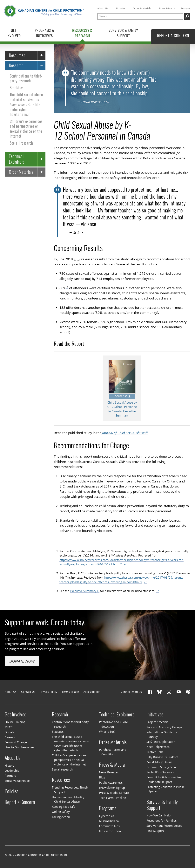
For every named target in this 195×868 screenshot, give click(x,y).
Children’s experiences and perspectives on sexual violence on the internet (26, 129)
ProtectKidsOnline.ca (160, 772)
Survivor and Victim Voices (164, 826)
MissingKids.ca (109, 821)
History (10, 765)
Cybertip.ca (107, 816)
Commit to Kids (109, 826)
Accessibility (91, 692)
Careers (10, 737)
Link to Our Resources (19, 747)
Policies (11, 791)
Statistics (17, 88)
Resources (17, 55)
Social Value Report (17, 781)
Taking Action (61, 817)
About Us (103, 8)
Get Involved (16, 714)
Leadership (12, 771)
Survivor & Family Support (162, 805)
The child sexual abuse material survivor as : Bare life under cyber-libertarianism (26, 104)
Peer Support (155, 831)
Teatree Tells (155, 752)
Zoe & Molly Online (159, 762)
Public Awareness (111, 783)
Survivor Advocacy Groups (164, 727)
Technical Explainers (17, 159)
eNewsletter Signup (112, 788)
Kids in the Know (110, 831)
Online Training (15, 722)
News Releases (109, 772)
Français (186, 8)
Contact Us (28, 692)
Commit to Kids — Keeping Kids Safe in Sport (164, 779)
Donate (120, 8)
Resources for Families (161, 821)
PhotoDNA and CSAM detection (113, 724)
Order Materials (142, 8)
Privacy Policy (48, 692)
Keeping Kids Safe (64, 807)
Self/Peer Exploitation (161, 742)
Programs (108, 808)
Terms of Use (70, 692)
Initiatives (155, 714)
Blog (102, 777)
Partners (10, 776)
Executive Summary (83, 591)
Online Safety (61, 812)
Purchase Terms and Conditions (113, 752)
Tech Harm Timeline (112, 798)
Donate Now (22, 661)
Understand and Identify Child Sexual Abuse (68, 799)
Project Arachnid (158, 722)
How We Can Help (158, 815)
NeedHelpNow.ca (158, 747)
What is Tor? (107, 732)
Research (16, 65)
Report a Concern (20, 802)
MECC (9, 727)
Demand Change (16, 742)
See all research (21, 143)
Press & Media (167, 8)
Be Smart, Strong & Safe (162, 767)
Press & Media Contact (114, 793)
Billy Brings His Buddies (162, 757)
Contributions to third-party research (26, 79)
